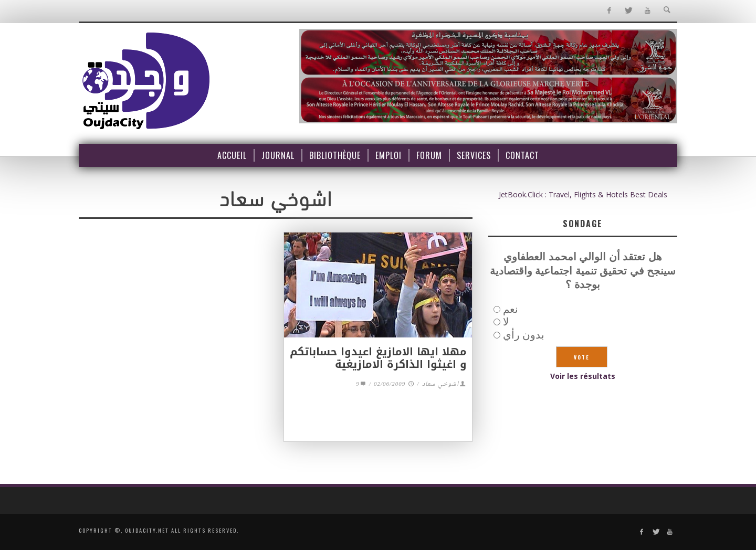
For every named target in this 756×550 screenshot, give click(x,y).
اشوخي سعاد (440, 384)
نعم (511, 309)
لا (506, 321)
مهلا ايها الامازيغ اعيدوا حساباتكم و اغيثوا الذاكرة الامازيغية (378, 358)
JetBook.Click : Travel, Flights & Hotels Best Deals (583, 194)
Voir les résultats (583, 376)
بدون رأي (524, 335)
